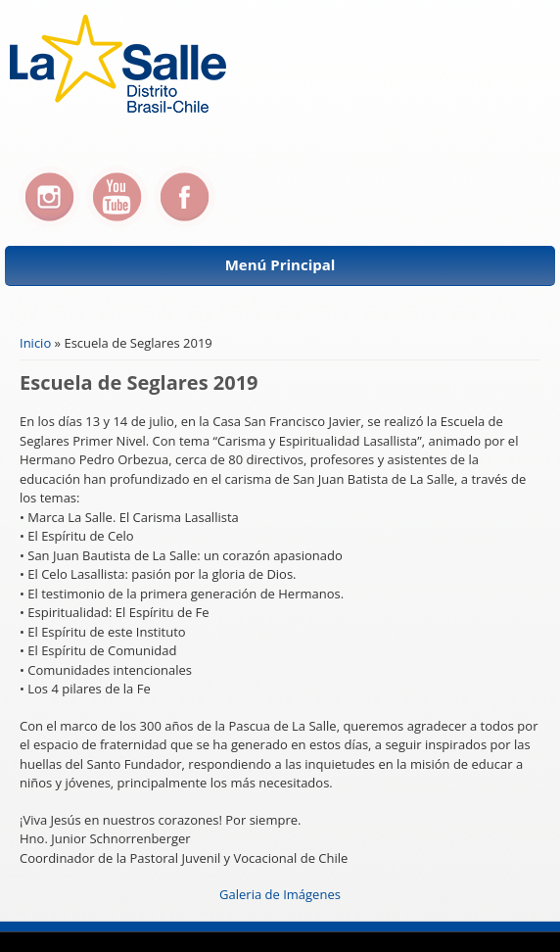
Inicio (35, 343)
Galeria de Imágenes (280, 894)
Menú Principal (280, 264)
